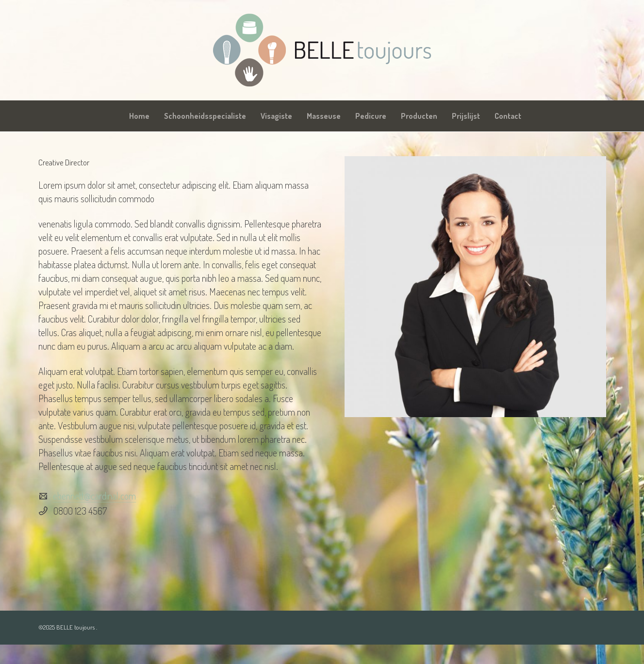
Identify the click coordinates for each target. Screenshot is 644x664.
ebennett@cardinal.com (94, 496)
